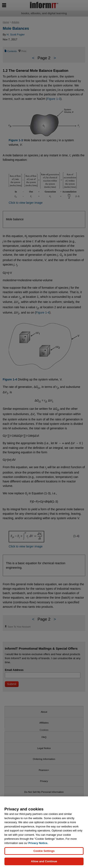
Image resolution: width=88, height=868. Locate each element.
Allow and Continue (44, 861)
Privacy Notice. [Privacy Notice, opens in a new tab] (38, 843)
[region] (44, 832)
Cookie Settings (44, 851)
